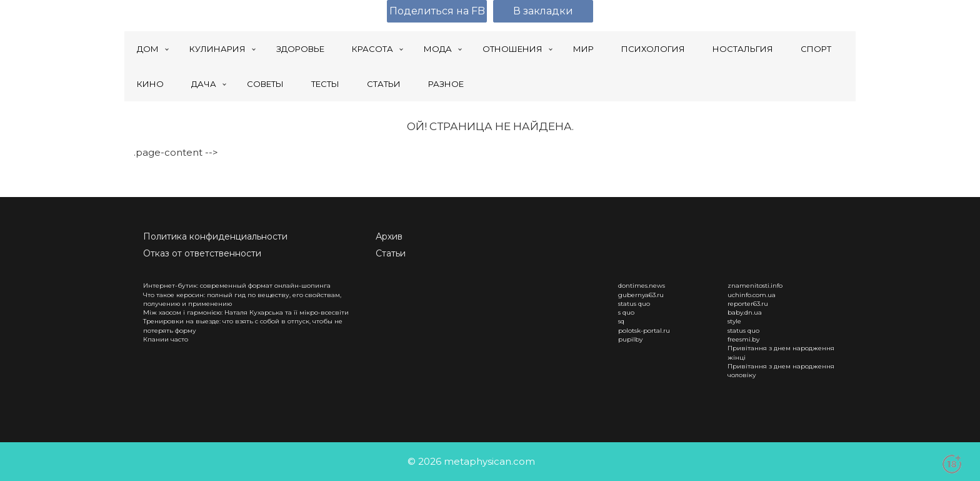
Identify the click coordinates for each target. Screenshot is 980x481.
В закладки (543, 11)
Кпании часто (166, 339)
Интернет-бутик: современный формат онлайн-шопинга (237, 286)
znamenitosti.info (755, 286)
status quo (634, 304)
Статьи (391, 253)
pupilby (630, 339)
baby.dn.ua (745, 312)
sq (621, 321)
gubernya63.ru (641, 295)
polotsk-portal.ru (644, 331)
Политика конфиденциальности (215, 236)
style (734, 321)
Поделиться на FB (437, 11)
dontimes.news (642, 286)
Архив (389, 236)
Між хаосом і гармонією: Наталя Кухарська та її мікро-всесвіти (246, 312)
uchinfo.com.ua (752, 295)
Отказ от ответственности (202, 253)
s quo (626, 312)
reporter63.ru (748, 304)
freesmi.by (743, 339)
